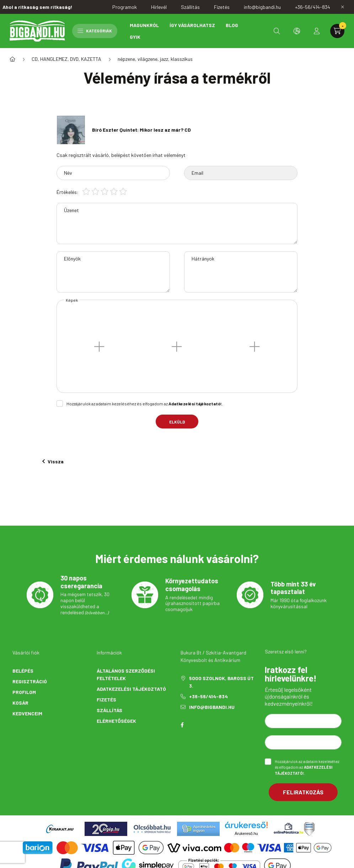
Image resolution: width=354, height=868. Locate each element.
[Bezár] (343, 7)
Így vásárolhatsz (192, 25)
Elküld (177, 422)
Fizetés (106, 699)
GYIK (135, 37)
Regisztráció (30, 681)
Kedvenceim (27, 713)
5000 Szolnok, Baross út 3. (221, 682)
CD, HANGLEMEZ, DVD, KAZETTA (66, 59)
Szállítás (109, 710)
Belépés (23, 671)
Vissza (53, 461)
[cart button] (337, 31)
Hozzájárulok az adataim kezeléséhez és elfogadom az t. (145, 404)
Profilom (24, 692)
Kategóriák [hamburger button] (95, 31)
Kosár (20, 703)
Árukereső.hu (246, 833)
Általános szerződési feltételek (126, 674)
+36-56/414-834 (208, 696)
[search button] (277, 31)
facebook (182, 725)
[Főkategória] (12, 59)
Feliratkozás (303, 792)
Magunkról (144, 25)
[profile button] (317, 31)
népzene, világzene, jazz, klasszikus (155, 59)
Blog (232, 25)
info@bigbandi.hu (212, 707)
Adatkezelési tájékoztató (131, 689)
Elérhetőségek (116, 721)
